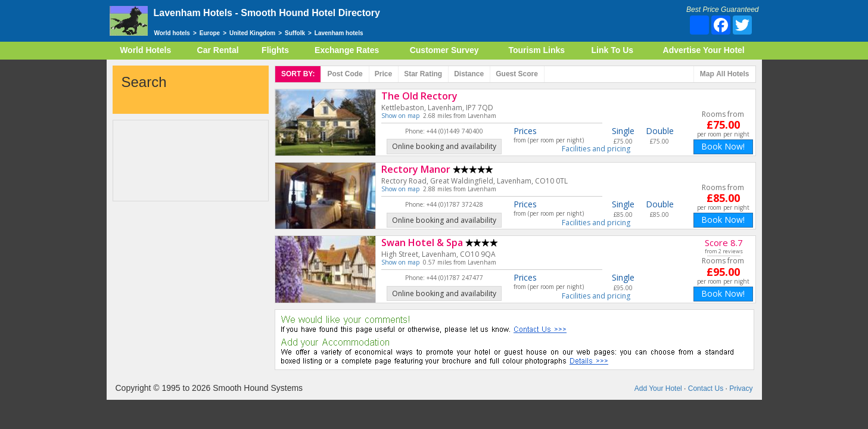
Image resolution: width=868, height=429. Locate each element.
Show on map (400, 116)
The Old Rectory (419, 96)
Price (383, 74)
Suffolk (295, 33)
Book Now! (723, 146)
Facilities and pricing (596, 149)
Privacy (741, 388)
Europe (210, 33)
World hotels (172, 33)
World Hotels (145, 50)
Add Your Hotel (658, 388)
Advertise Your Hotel (704, 50)
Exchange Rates (347, 50)
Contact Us (706, 388)
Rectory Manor (416, 169)
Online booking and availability (444, 146)
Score (517, 74)
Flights (275, 50)
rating (423, 74)
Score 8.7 (724, 243)
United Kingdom (252, 33)
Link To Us (613, 50)
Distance (469, 74)
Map (725, 74)
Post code (345, 74)
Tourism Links (536, 50)
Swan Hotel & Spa (422, 243)
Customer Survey (444, 50)
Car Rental (218, 50)
